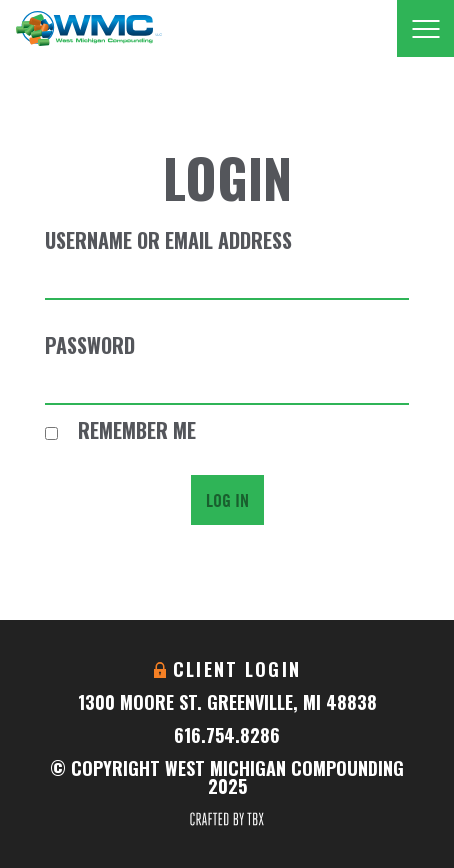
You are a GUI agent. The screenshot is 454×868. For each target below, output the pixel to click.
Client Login (237, 669)
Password (90, 345)
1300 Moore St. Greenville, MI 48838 (227, 702)
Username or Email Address (168, 240)
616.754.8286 (227, 735)
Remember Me (120, 430)
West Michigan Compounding (88, 28)
